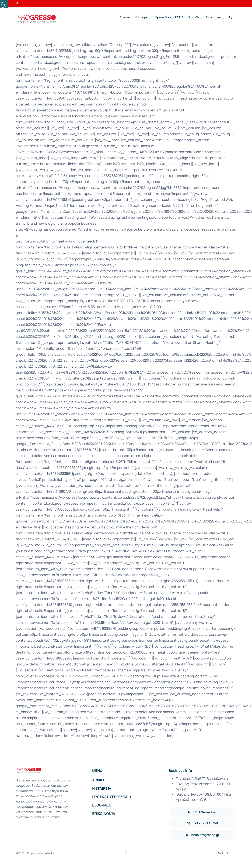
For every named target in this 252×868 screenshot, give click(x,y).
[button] (230, 17)
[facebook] (126, 853)
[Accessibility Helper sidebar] (4, 4)
